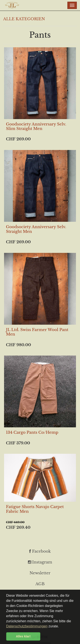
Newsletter (40, 573)
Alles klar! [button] (23, 636)
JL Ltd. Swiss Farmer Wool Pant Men (37, 332)
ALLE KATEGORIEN (24, 19)
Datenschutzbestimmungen (27, 626)
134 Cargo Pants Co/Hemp (32, 432)
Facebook (40, 551)
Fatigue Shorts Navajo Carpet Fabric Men (35, 509)
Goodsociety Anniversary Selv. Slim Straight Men (36, 127)
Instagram (40, 562)
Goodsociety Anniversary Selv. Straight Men (36, 229)
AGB (40, 584)
